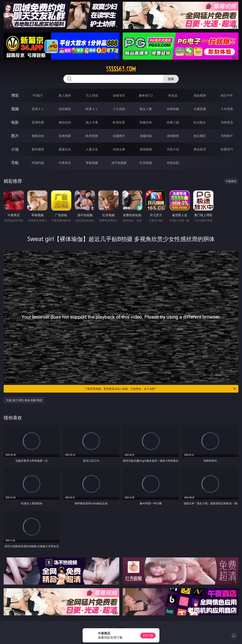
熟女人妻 (146, 109)
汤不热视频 (119, 163)
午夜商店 (65, 163)
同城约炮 (38, 163)
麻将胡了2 (146, 95)
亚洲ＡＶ (38, 109)
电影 (15, 122)
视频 (15, 109)
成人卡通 (92, 122)
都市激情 (38, 149)
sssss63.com (121, 69)
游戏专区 (119, 95)
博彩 (15, 95)
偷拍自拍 (65, 122)
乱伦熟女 (200, 122)
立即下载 (148, 635)
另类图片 (227, 136)
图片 (15, 136)
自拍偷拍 (65, 109)
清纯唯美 (173, 136)
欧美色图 (92, 136)
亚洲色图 (65, 136)
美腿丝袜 (146, 136)
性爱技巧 (227, 149)
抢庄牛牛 (227, 95)
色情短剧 (173, 163)
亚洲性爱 (38, 122)
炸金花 (173, 95)
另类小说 (173, 149)
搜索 (171, 79)
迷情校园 (146, 149)
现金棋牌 (200, 95)
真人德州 (65, 95)
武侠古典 (119, 149)
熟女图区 (200, 136)
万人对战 (92, 95)
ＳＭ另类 (227, 109)
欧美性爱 (119, 122)
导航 (15, 163)
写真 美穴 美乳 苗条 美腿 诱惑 (24, 400)
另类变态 (227, 122)
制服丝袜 (146, 122)
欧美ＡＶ (92, 109)
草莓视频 (92, 163)
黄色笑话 (200, 149)
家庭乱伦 (65, 149)
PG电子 (38, 95)
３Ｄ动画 (119, 109)
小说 (15, 149)
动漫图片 (119, 136)
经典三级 (173, 122)
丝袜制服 (173, 109)
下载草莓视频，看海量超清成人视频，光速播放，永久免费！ (161, 389)
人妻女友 (92, 149)
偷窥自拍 (38, 136)
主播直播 (200, 109)
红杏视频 (146, 163)
